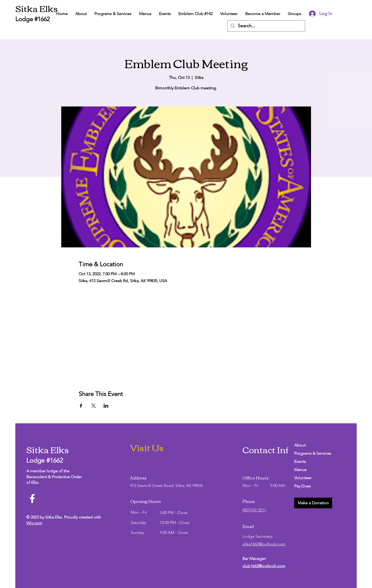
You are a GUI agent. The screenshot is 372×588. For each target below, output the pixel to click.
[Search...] (266, 26)
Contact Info (268, 449)
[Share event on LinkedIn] (106, 406)
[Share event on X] (94, 406)
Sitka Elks (37, 8)
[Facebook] (32, 499)
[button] (313, 503)
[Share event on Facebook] (81, 406)
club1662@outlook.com (264, 566)
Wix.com (34, 523)
